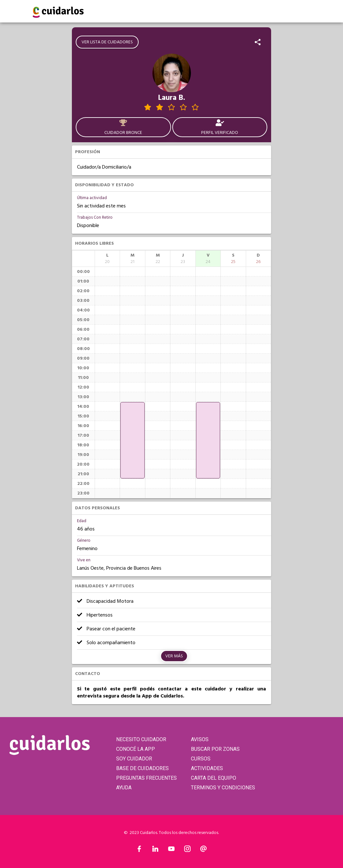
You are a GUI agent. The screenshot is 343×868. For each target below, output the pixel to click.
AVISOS (200, 739)
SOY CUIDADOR (134, 759)
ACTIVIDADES (207, 768)
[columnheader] (107, 259)
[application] (132, 440)
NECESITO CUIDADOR (141, 739)
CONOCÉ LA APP (136, 749)
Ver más (174, 656)
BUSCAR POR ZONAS (215, 749)
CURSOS (201, 759)
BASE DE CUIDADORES (142, 768)
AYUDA (124, 788)
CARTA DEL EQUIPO (214, 778)
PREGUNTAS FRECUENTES (146, 778)
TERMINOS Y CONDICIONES (223, 788)
